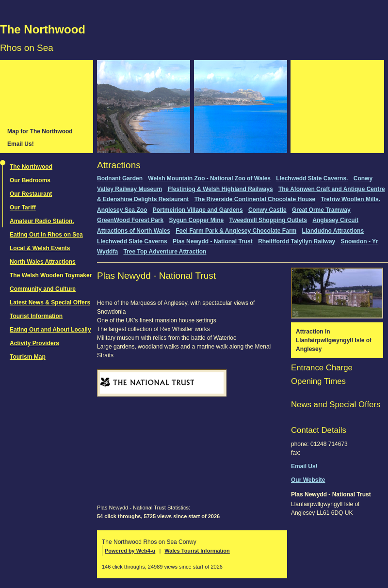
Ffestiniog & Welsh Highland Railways (220, 189)
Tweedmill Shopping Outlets (268, 220)
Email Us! (21, 144)
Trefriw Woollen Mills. (350, 199)
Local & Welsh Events (40, 248)
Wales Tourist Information (197, 551)
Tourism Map (28, 357)
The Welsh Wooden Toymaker (51, 275)
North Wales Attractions (43, 262)
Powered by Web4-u (130, 551)
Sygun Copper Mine (197, 220)
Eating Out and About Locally (50, 330)
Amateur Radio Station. (42, 221)
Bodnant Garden (120, 178)
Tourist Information (36, 316)
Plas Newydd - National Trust (213, 241)
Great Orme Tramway (321, 210)
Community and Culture (43, 289)
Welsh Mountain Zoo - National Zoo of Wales (209, 178)
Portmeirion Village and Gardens (198, 210)
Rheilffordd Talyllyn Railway (297, 241)
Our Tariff (23, 207)
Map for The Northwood (40, 131)
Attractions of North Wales (134, 231)
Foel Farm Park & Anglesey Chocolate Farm (236, 231)
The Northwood (43, 29)
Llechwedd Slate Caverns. (312, 178)
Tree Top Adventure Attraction (165, 252)
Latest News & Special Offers (50, 302)
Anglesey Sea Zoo (122, 210)
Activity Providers (34, 343)
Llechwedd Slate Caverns (132, 241)
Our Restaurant (31, 194)
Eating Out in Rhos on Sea (46, 235)
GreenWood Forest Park (130, 220)
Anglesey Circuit (335, 220)
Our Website (308, 480)
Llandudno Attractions (333, 231)
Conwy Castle (267, 210)
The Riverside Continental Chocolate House (255, 199)
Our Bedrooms (30, 180)
